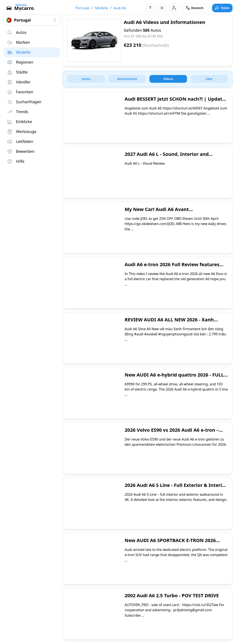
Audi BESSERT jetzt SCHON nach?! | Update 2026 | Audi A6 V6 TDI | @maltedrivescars (175, 102)
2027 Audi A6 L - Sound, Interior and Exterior (167, 157)
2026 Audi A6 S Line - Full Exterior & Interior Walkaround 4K (176, 488)
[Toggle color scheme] (162, 8)
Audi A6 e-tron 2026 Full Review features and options (172, 267)
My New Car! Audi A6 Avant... (159, 209)
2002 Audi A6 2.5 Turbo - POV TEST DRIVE (172, 595)
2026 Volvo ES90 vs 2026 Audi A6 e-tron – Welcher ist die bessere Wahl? (172, 433)
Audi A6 (120, 8)
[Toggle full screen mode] (222, 8)
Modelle (101, 8)
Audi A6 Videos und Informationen (164, 22)
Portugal (82, 8)
